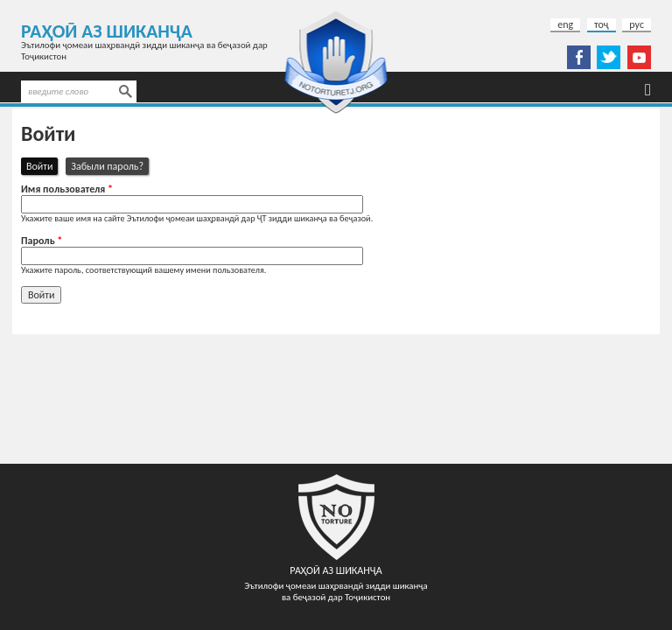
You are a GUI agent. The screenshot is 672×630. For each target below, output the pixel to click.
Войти (42, 166)
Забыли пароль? (107, 166)
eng (565, 24)
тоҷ (602, 24)
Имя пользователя (67, 189)
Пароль (42, 241)
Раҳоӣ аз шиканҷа (107, 31)
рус (637, 24)
